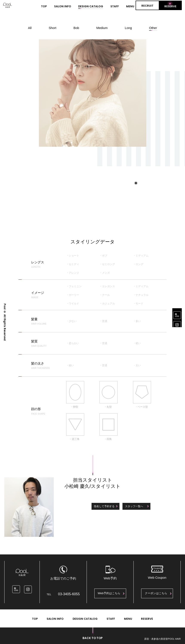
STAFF (115, 6)
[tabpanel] (93, 93)
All (30, 28)
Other (153, 28)
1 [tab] (136, 182)
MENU (130, 6)
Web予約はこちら (109, 593)
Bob (76, 28)
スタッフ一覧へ (134, 506)
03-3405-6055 (69, 594)
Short (53, 28)
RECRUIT (147, 6)
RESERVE (170, 6)
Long (128, 28)
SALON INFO (63, 6)
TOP (44, 6)
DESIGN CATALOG (91, 6)
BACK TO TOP (92, 638)
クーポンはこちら (156, 593)
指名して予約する (104, 506)
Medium (102, 28)
